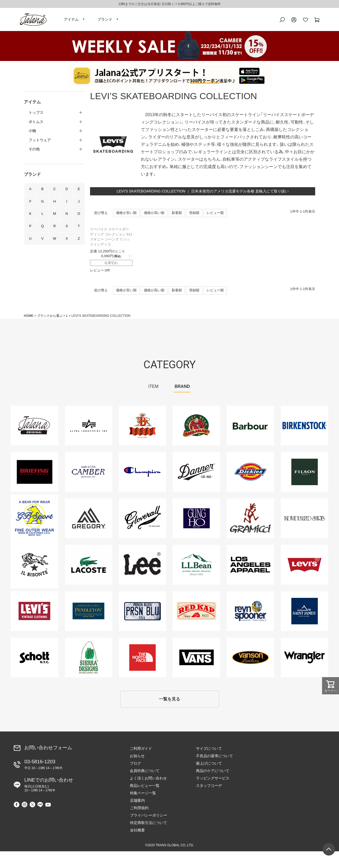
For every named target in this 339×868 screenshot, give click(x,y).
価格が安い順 (126, 214)
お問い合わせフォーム (48, 749)
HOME (29, 317)
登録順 (194, 214)
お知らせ (137, 757)
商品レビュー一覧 (145, 787)
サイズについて (209, 750)
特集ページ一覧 (275, 750)
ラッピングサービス (213, 779)
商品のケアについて (213, 772)
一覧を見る (169, 700)
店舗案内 (270, 757)
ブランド (105, 20)
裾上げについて (209, 765)
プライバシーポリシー (281, 772)
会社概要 (270, 787)
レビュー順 (215, 214)
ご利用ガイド (141, 750)
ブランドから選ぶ (50, 317)
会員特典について (145, 772)
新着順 (177, 214)
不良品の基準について (215, 757)
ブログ (135, 765)
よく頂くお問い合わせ (148, 779)
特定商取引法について (281, 779)
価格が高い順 (154, 214)
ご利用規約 (271, 765)
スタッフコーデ (209, 787)
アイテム (71, 20)
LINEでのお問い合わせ (49, 786)
